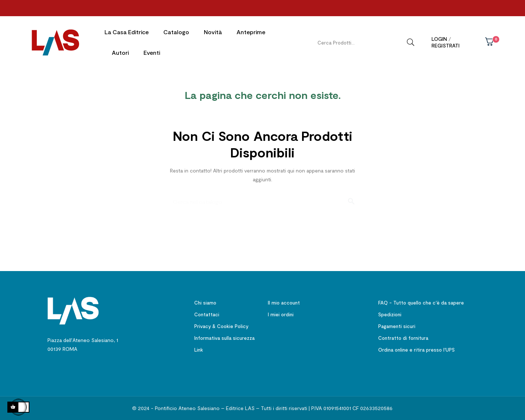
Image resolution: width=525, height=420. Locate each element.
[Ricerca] (263, 197)
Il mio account (284, 302)
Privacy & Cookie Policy (221, 325)
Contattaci (207, 314)
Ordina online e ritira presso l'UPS (416, 349)
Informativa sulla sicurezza (224, 337)
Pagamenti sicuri (397, 325)
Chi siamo (205, 302)
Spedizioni (390, 314)
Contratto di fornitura (403, 337)
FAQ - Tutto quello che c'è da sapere (421, 302)
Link (199, 349)
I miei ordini (281, 314)
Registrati (446, 45)
